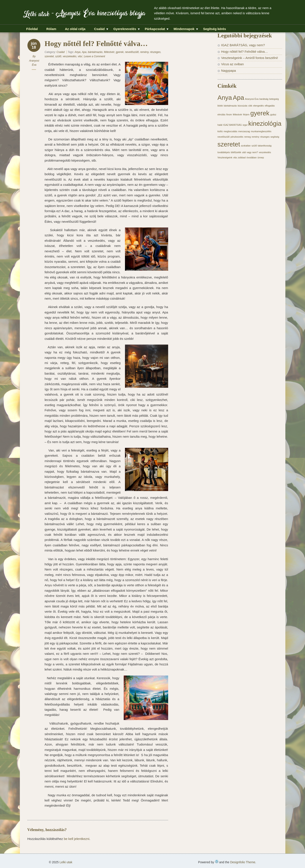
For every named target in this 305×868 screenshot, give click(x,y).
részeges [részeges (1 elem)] (265, 137)
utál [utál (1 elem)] (244, 152)
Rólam (51, 29)
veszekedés (70, 56)
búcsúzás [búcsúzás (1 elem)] (243, 106)
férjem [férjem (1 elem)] (246, 114)
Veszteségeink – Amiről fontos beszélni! (250, 58)
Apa (84, 52)
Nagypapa (229, 71)
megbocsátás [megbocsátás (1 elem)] (230, 131)
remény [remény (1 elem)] (256, 137)
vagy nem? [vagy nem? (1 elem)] (252, 152)
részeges (155, 52)
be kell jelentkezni (77, 839)
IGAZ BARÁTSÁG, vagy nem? (243, 45)
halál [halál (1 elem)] (220, 125)
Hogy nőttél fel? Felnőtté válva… (245, 52)
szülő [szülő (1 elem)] (254, 146)
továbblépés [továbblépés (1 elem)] (224, 152)
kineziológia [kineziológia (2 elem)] (265, 123)
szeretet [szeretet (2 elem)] (229, 144)
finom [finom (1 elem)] (229, 114)
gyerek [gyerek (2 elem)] (260, 113)
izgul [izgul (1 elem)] (245, 125)
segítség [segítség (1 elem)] (275, 137)
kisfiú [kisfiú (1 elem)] (220, 131)
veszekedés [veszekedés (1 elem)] (265, 152)
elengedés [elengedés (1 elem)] (258, 106)
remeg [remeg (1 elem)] (247, 137)
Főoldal (32, 29)
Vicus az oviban (233, 64)
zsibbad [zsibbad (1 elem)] (242, 157)
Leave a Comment (95, 56)
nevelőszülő (132, 52)
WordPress (217, 862)
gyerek (120, 52)
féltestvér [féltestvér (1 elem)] (238, 114)
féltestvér (109, 52)
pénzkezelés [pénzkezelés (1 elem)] (237, 137)
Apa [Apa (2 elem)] (239, 98)
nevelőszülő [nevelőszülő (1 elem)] (224, 137)
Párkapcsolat (155, 29)
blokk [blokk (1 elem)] (220, 106)
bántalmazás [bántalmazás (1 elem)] (230, 106)
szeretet (49, 56)
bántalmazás (95, 52)
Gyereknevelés (125, 29)
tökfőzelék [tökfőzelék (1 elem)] (236, 152)
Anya (77, 52)
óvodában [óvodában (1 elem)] (252, 157)
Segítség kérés (215, 29)
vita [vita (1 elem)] (235, 157)
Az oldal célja (75, 29)
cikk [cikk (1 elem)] (250, 106)
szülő (58, 56)
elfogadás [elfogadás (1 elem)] (270, 106)
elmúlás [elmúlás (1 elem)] (222, 114)
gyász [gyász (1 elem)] (273, 114)
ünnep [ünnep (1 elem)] (261, 157)
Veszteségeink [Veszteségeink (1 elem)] (225, 157)
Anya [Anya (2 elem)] (225, 98)
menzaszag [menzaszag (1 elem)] (244, 131)
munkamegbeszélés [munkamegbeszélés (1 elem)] (261, 131)
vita (80, 56)
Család (99, 29)
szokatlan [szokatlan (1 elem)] (246, 146)
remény (144, 52)
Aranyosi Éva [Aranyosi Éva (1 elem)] (252, 99)
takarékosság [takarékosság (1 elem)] (265, 146)
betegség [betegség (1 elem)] (274, 99)
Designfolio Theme (243, 862)
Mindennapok (184, 29)
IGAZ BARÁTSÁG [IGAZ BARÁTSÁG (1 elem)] (232, 125)
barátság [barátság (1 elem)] (264, 99)
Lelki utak (36, 15)
